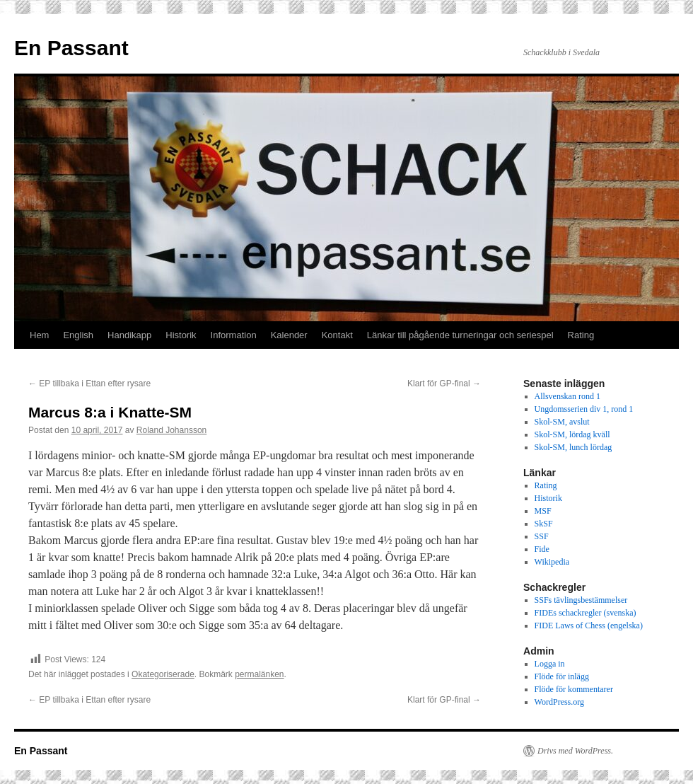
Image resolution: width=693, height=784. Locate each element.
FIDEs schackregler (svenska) (586, 613)
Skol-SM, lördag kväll (572, 434)
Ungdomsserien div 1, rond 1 (584, 409)
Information (234, 335)
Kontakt (337, 335)
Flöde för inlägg (562, 676)
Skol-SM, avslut (562, 422)
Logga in (550, 664)
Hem (39, 335)
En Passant (71, 48)
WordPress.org (559, 702)
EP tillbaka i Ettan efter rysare (89, 384)
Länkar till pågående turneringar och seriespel (460, 335)
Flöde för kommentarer (574, 689)
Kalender (289, 335)
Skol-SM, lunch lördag (573, 447)
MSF (543, 511)
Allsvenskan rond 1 (567, 396)
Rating (581, 335)
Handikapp (129, 335)
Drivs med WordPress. (575, 751)
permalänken (259, 674)
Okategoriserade (163, 674)
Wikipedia (552, 562)
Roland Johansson (171, 430)
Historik (181, 335)
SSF (542, 536)
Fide (542, 549)
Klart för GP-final (444, 384)
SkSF (544, 524)
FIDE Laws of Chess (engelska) (589, 626)
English (78, 335)
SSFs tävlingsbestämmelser (581, 600)
